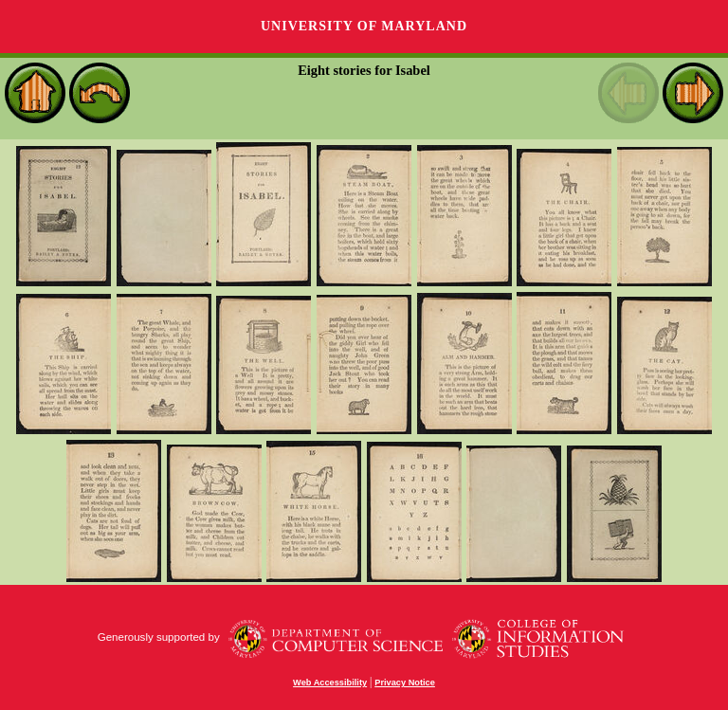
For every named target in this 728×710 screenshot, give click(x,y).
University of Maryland (364, 26)
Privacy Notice (405, 683)
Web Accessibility (330, 683)
